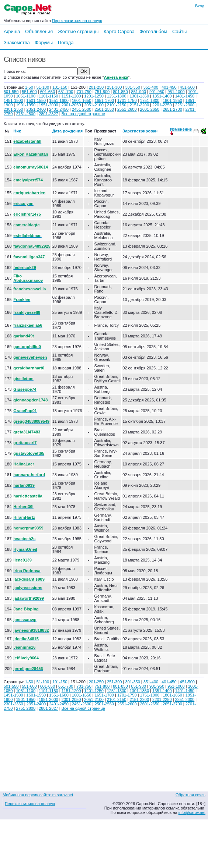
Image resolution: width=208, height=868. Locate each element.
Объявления (39, 31)
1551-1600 (59, 100)
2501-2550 (104, 109)
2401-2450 (59, 109)
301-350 (132, 87)
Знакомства (17, 42)
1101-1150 (48, 96)
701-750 (84, 92)
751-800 (102, 92)
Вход (200, 6)
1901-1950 (26, 105)
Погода (66, 42)
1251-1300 (117, 96)
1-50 (29, 87)
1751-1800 (150, 100)
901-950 (157, 92)
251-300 (114, 87)
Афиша (12, 31)
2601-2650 (150, 109)
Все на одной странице (83, 114)
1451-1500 (13, 100)
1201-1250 (94, 96)
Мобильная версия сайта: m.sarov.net (38, 795)
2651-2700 (172, 109)
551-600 (29, 92)
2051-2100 (94, 105)
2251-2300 (185, 105)
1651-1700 (104, 100)
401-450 (169, 87)
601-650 (48, 92)
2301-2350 (13, 109)
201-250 (96, 87)
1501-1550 (36, 100)
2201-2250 (162, 105)
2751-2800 (26, 114)
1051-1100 (26, 96)
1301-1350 (139, 96)
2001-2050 (71, 105)
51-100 (43, 87)
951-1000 (176, 92)
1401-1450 (185, 96)
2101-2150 (117, 105)
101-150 (60, 87)
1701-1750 (127, 100)
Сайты (179, 31)
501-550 (11, 92)
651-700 (66, 92)
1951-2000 (48, 105)
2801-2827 (48, 114)
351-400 (151, 87)
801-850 (120, 92)
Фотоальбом (153, 31)
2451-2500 (82, 109)
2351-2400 (36, 109)
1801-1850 (172, 100)
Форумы (44, 42)
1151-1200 (71, 96)
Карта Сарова (119, 31)
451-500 (187, 87)
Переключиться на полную (77, 21)
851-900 (139, 92)
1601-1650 (82, 100)
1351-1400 (162, 96)
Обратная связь (190, 795)
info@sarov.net (192, 812)
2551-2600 (127, 109)
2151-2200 (139, 105)
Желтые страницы (78, 31)
